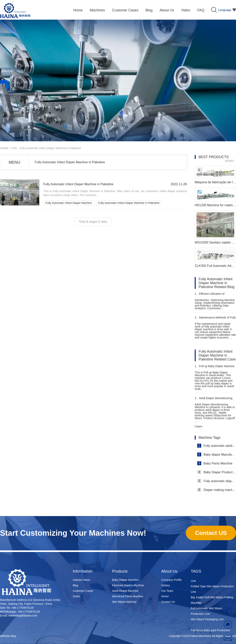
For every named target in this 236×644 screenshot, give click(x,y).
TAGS (196, 571)
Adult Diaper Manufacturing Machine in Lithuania (213, 400)
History (166, 585)
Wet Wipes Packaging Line (207, 620)
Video (76, 596)
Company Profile (171, 580)
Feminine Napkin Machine (128, 585)
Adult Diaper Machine (125, 591)
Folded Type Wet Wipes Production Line (212, 590)
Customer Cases (83, 591)
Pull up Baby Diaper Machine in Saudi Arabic (215, 368)
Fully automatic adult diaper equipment (217, 446)
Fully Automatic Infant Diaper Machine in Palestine (70, 162)
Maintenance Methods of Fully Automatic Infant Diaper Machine (215, 319)
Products (120, 571)
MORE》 (230, 161)
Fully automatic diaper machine (217, 481)
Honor (165, 596)
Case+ (199, 426)
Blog (76, 585)
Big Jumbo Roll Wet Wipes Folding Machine (212, 601)
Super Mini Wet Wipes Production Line (211, 579)
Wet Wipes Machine (124, 602)
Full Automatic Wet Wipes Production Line (206, 612)
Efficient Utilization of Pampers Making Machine (211, 295)
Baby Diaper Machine (125, 580)
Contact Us (168, 602)
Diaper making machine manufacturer (217, 490)
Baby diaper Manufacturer (217, 454)
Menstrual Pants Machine (128, 596)
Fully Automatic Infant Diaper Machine (69, 203)
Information (83, 571)
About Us (169, 571)
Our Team (167, 591)
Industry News (82, 580)
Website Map (8, 636)
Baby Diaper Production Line (217, 472)
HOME (4, 148)
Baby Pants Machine (215, 463)
